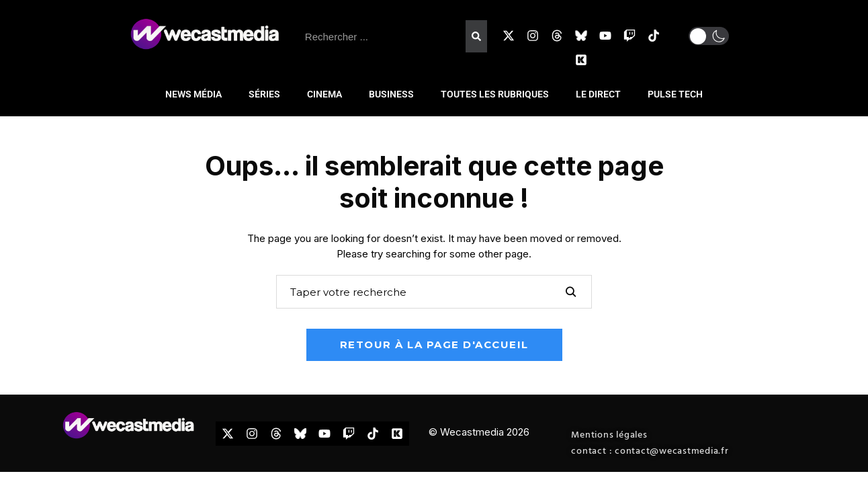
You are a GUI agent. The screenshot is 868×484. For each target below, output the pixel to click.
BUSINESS (391, 94)
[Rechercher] (476, 36)
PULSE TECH (675, 94)
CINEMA (324, 94)
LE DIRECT (598, 94)
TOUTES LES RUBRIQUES (495, 94)
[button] (709, 36)
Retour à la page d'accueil (434, 345)
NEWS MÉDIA (193, 94)
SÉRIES (264, 94)
